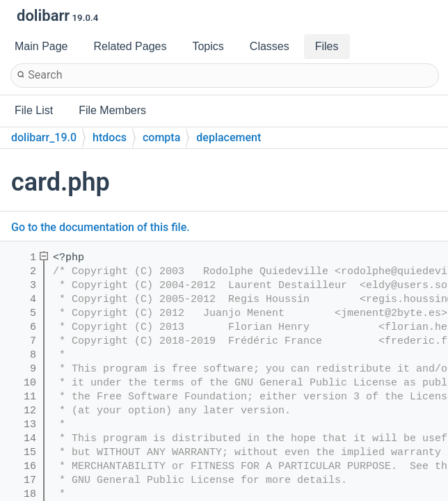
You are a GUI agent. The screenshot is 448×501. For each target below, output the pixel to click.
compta (161, 137)
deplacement (229, 137)
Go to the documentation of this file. (101, 227)
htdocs (110, 137)
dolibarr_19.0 (44, 137)
